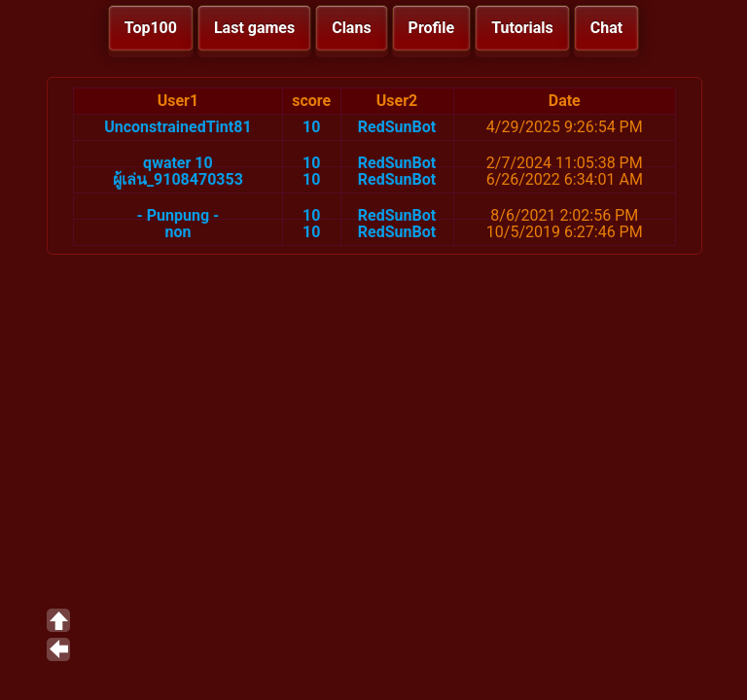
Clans (351, 28)
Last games (254, 28)
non (178, 232)
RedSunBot (397, 127)
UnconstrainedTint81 (178, 127)
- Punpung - (178, 215)
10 (311, 127)
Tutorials (522, 28)
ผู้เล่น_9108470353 (178, 179)
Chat (606, 28)
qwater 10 (178, 163)
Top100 (151, 28)
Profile (432, 28)
